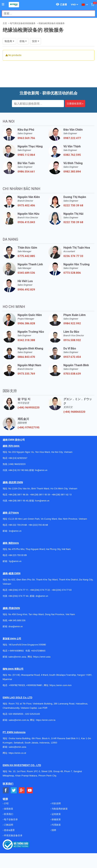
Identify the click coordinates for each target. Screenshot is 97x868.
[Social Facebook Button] (6, 790)
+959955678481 (34, 685)
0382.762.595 (72, 155)
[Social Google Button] (22, 790)
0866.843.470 (26, 357)
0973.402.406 (26, 205)
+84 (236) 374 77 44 (18, 596)
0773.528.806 (72, 273)
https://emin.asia (42, 657)
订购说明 (8, 825)
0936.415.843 (26, 222)
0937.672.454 (72, 357)
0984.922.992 (72, 323)
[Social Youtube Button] (30, 790)
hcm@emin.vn (42, 501)
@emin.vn (17, 561)
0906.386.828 (26, 323)
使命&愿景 (9, 830)
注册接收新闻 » (75, 104)
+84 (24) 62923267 (18, 458)
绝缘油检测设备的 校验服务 (52, 23)
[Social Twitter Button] (14, 790)
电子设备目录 (11, 819)
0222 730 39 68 (73, 205)
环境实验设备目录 (13, 835)
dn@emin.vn (42, 596)
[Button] (3, 4)
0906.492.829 (26, 290)
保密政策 (8, 809)
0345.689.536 (26, 273)
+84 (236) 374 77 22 (40, 590)
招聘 (54, 830)
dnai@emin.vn (16, 626)
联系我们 (8, 814)
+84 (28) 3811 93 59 (40, 495)
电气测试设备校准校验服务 (23, 23)
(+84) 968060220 (74, 412)
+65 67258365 (38, 651)
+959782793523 (17, 685)
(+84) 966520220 (17, 464)
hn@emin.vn (41, 470)
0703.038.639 (72, 374)
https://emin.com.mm (61, 685)
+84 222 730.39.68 (18, 525)
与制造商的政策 (59, 809)
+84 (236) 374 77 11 (18, 590)
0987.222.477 (72, 138)
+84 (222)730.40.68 (38, 525)
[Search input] (47, 13)
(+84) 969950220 (29, 408)
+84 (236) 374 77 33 (62, 590)
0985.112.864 (26, 155)
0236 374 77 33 (73, 256)
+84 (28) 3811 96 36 (18, 495)
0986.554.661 (26, 172)
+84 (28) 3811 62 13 (62, 495)
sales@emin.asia (17, 657)
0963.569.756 (26, 138)
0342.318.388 (26, 340)
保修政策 (56, 819)
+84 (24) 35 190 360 (18, 470)
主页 (5, 23)
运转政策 (56, 814)
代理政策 (56, 825)
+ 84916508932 (16, 651)
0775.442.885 (26, 256)
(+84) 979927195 (29, 427)
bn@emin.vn (15, 531)
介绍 (6, 803)
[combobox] (47, 13)
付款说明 (56, 803)
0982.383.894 (72, 172)
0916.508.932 (72, 340)
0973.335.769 (26, 374)
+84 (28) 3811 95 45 (18, 501)
